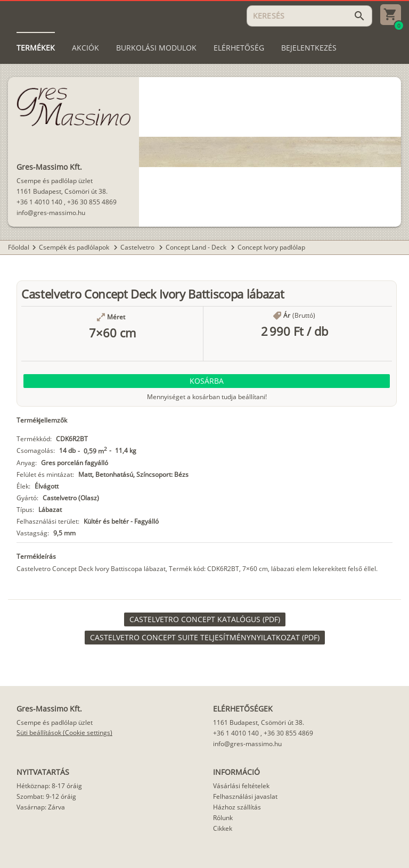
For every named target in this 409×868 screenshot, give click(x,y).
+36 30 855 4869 (92, 202)
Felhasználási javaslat (245, 796)
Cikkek (223, 828)
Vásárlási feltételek (241, 786)
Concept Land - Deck (197, 247)
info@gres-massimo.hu (51, 213)
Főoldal (19, 247)
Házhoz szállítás (237, 807)
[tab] (36, 48)
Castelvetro (138, 247)
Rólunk (223, 818)
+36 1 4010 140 (39, 202)
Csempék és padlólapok (75, 247)
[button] (207, 381)
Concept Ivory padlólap (271, 247)
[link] (205, 619)
